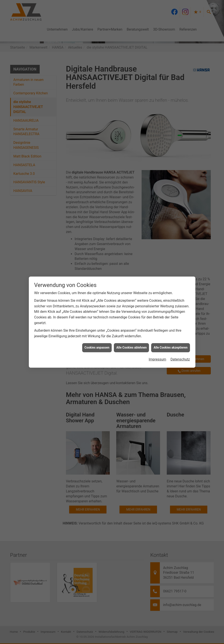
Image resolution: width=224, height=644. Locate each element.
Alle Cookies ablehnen (131, 338)
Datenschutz (180, 350)
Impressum (158, 350)
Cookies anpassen (97, 338)
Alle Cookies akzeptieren (170, 338)
